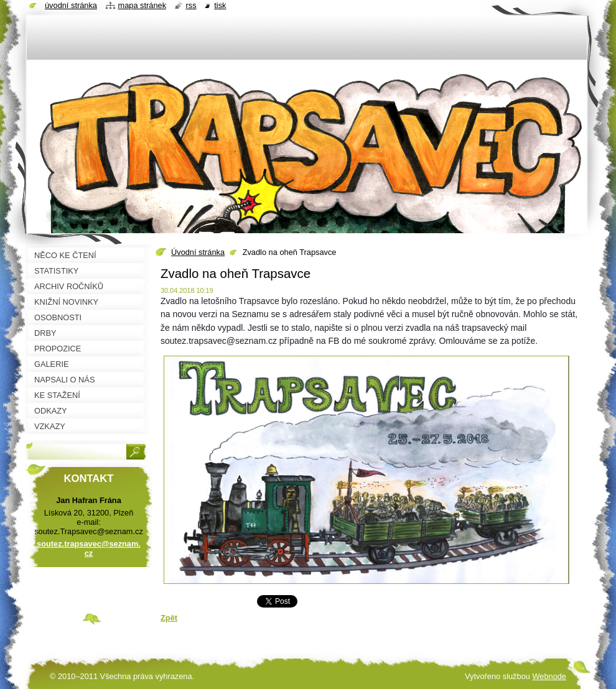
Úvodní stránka (198, 252)
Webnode (549, 676)
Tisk (220, 5)
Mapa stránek (142, 5)
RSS (191, 5)
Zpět (169, 618)
